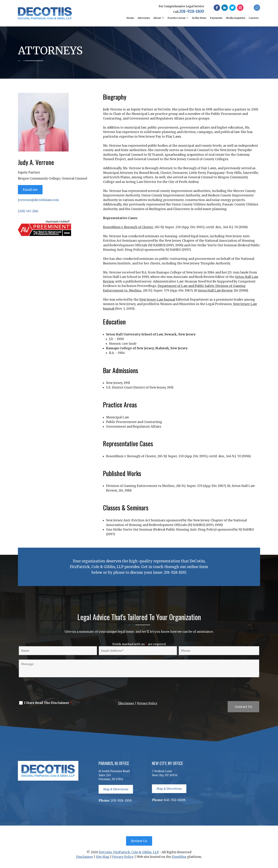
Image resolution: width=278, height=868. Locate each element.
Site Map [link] (103, 857)
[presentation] (45, 690)
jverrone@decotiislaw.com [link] (38, 200)
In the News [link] (199, 18)
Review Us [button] (139, 841)
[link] (45, 18)
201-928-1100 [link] (192, 11)
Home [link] (130, 18)
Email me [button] (30, 190)
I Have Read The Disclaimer (48, 703)
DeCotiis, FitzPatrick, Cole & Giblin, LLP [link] (129, 852)
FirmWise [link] (179, 857)
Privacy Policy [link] (147, 703)
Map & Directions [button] (116, 789)
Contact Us (243, 707)
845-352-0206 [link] (175, 800)
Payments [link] (216, 18)
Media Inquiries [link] (236, 18)
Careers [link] (254, 18)
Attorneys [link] (144, 18)
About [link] (157, 18)
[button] (217, 8)
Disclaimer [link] (127, 703)
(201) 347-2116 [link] (28, 211)
